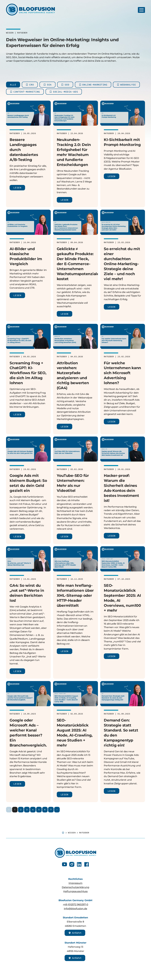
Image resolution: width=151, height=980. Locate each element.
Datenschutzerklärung (75, 887)
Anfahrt (75, 933)
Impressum (75, 883)
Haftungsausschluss (75, 891)
